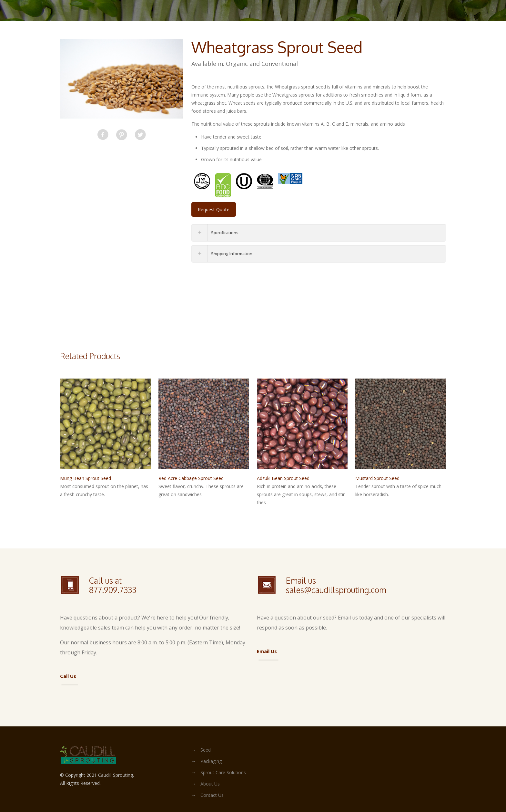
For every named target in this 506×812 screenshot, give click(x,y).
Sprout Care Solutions (223, 772)
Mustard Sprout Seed (377, 478)
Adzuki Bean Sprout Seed (283, 478)
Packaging (211, 761)
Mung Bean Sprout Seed (86, 478)
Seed (206, 750)
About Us (210, 784)
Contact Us (212, 795)
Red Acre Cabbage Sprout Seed (191, 478)
